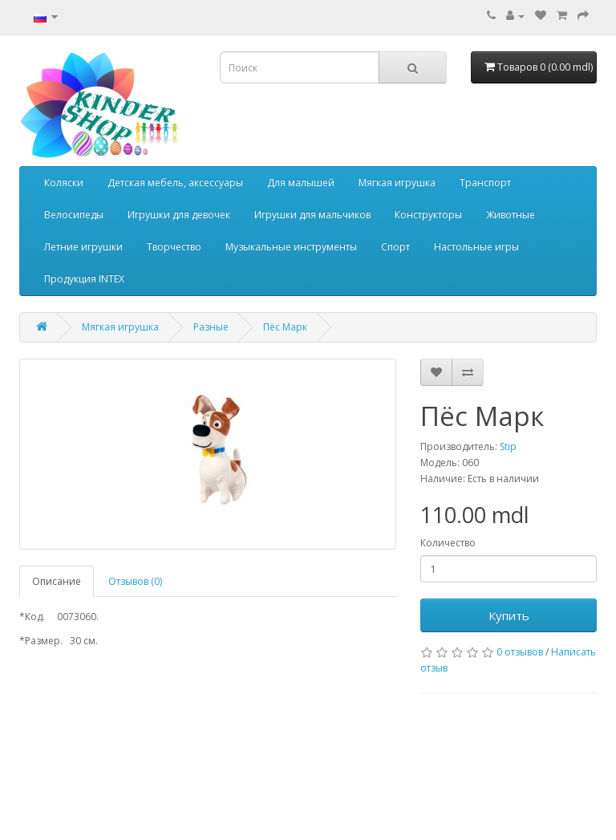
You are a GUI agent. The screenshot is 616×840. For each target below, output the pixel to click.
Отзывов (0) (135, 581)
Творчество (174, 247)
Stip (508, 446)
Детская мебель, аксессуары (175, 183)
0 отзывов (520, 652)
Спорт (395, 247)
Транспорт (485, 183)
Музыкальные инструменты (291, 247)
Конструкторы (428, 215)
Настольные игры (476, 247)
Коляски (64, 183)
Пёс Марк (285, 327)
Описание (57, 581)
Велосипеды (74, 215)
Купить (509, 615)
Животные (511, 215)
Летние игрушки (83, 247)
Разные (211, 327)
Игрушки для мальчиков (312, 215)
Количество (448, 543)
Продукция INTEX (84, 279)
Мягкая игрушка (397, 183)
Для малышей (301, 183)
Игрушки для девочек (179, 215)
